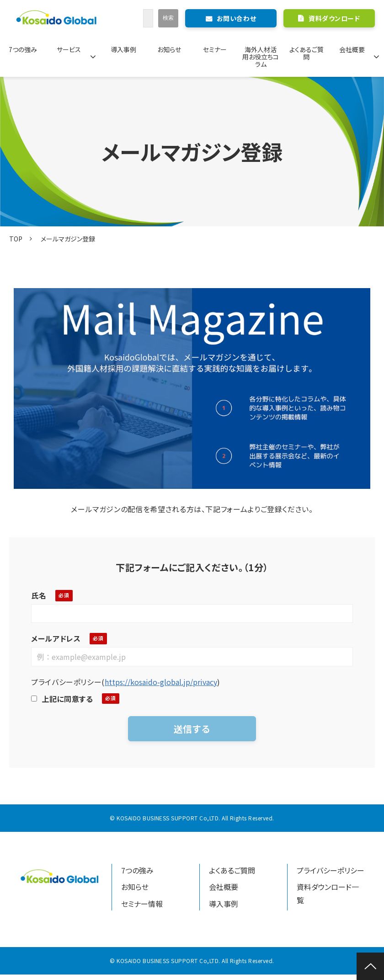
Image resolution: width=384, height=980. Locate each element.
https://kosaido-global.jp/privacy (161, 682)
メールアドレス (56, 638)
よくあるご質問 (307, 53)
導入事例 (123, 49)
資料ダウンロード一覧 (328, 893)
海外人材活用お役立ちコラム (261, 57)
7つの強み (23, 49)
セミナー (215, 49)
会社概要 (352, 49)
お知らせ (169, 49)
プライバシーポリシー (331, 870)
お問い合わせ (236, 18)
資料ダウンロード (334, 18)
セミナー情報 (142, 904)
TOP (16, 239)
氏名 (39, 595)
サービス (69, 49)
